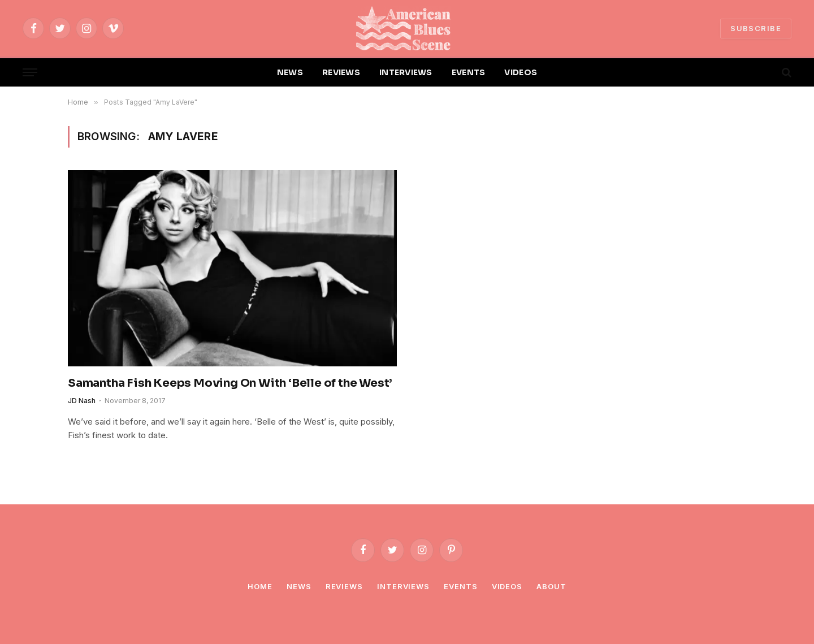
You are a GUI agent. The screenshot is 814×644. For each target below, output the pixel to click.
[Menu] (30, 73)
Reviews (344, 586)
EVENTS (469, 72)
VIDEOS (521, 72)
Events (460, 586)
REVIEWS (341, 72)
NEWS (290, 72)
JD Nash (82, 401)
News (299, 586)
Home (260, 586)
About (551, 586)
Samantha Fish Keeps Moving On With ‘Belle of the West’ (230, 383)
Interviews (403, 586)
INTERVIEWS (406, 72)
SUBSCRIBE (756, 28)
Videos (507, 586)
